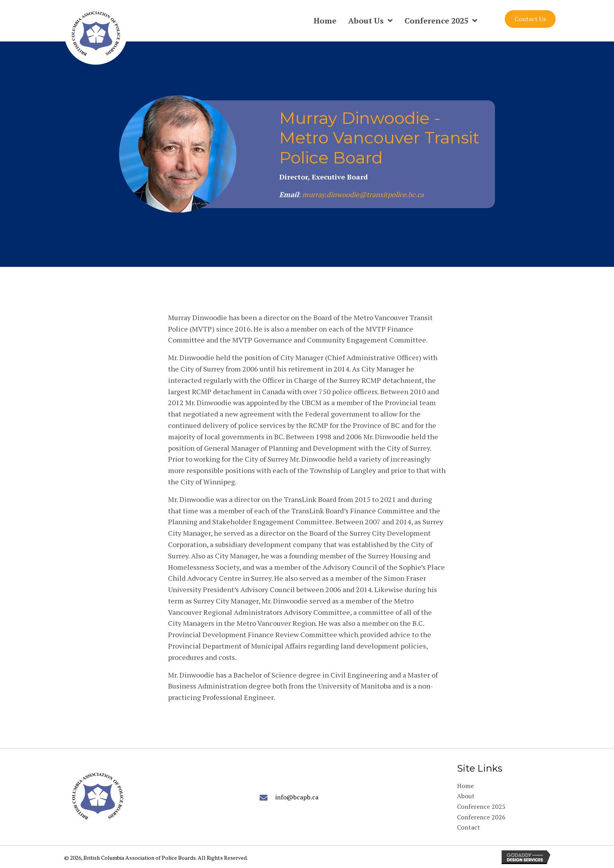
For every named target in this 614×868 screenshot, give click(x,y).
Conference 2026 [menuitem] (481, 817)
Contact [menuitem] (469, 827)
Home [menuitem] (465, 786)
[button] (530, 19)
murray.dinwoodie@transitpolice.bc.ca (363, 194)
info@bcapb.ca (297, 797)
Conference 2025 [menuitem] (481, 806)
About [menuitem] (466, 796)
